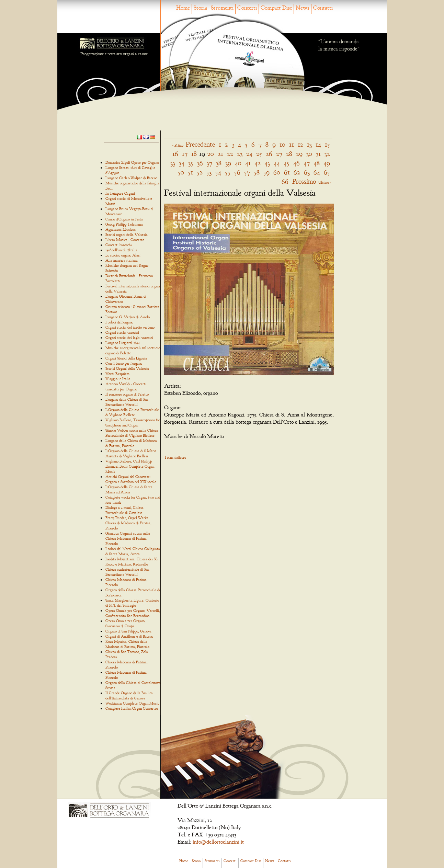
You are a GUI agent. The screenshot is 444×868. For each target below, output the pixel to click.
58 (257, 172)
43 (267, 163)
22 (230, 154)
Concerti (247, 8)
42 (258, 163)
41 (248, 163)
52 (200, 172)
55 (228, 172)
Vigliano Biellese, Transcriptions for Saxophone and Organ (133, 422)
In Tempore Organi (120, 193)
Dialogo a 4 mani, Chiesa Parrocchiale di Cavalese (124, 510)
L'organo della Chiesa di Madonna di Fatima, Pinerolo (131, 443)
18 (194, 154)
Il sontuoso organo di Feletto (127, 394)
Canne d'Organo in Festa (124, 219)
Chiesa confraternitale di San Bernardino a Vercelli (127, 572)
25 (259, 154)
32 (327, 154)
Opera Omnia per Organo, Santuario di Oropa (126, 623)
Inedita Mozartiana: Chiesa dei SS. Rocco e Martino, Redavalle (132, 562)
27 (279, 154)
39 (228, 163)
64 (317, 172)
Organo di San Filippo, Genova (128, 631)
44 (277, 163)
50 (181, 172)
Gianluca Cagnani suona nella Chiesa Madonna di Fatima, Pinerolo (128, 538)
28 (289, 154)
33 (173, 163)
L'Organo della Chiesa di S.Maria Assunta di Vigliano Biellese (131, 453)
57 (247, 172)
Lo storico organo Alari (123, 255)
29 (299, 154)
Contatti (323, 8)
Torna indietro (175, 457)
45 (287, 163)
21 (220, 154)
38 (219, 163)
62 (297, 172)
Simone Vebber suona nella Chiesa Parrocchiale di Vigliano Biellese (132, 433)
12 (300, 144)
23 (240, 154)
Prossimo (304, 181)
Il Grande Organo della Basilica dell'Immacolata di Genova (129, 695)
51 (190, 172)
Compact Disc (276, 8)
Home (183, 8)
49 (327, 163)
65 (327, 172)
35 (191, 163)
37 (209, 163)
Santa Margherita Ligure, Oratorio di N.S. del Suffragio (132, 603)
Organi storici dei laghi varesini (129, 338)
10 (282, 144)
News (303, 8)
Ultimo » (325, 182)
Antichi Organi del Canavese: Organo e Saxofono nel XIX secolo (131, 479)
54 (218, 172)
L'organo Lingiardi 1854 (123, 343)
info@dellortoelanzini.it (218, 842)
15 (327, 144)
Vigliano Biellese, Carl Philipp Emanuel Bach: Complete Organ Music (130, 466)
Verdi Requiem (117, 374)
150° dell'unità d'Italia (121, 250)
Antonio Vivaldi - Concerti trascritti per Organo (126, 386)
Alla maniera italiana (122, 260)
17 (185, 154)
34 (182, 163)
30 (309, 154)
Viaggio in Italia (118, 379)
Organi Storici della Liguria (126, 358)
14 (318, 144)
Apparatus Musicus (121, 229)
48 (317, 163)
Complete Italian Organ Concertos (132, 708)
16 (175, 154)
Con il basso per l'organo (124, 363)
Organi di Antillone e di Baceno (129, 636)
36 (200, 163)
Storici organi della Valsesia (127, 235)
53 (209, 172)
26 (269, 154)
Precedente (200, 144)
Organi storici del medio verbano (130, 327)
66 (285, 181)
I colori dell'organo (119, 322)
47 (307, 163)
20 (211, 154)
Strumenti (222, 8)
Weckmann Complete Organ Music (132, 703)
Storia (200, 8)
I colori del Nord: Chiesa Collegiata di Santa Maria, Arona (133, 551)
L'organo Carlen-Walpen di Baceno (131, 178)
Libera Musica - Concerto (125, 240)
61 (287, 172)
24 (249, 154)
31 (318, 154)
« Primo (178, 145)
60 (277, 172)
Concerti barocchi (119, 245)
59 (266, 172)
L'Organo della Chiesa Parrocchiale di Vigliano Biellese (132, 412)
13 (309, 144)
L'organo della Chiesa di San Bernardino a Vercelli (127, 402)
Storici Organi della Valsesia (127, 368)
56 (237, 172)
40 (238, 163)
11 (292, 144)
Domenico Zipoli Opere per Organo (132, 162)
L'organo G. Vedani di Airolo (128, 317)
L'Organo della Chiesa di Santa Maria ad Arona (129, 489)
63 (307, 172)
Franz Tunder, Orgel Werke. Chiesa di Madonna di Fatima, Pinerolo (128, 523)
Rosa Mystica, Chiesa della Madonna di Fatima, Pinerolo (127, 644)
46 (297, 163)
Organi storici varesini (122, 332)
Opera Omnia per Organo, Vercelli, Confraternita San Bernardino (133, 613)
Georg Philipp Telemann (124, 224)
